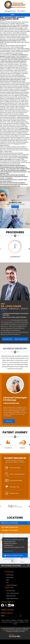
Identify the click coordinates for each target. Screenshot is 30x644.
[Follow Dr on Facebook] (2, 605)
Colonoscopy (10, 575)
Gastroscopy (10, 577)
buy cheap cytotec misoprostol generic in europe (13, 80)
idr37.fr (13, 98)
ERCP (8, 580)
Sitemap (16, 622)
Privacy (11, 622)
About (7, 620)
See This (9, 75)
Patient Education (11, 596)
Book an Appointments (15, 555)
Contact (26, 620)
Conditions (13, 620)
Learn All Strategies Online (17, 50)
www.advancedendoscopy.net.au (8, 49)
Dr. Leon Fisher (11, 306)
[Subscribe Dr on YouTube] (13, 605)
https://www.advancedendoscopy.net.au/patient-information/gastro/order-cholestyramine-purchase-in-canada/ (14, 177)
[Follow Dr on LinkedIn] (9, 605)
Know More (15, 207)
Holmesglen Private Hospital (10, 530)
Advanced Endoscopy (15, 349)
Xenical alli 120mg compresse (7, 108)
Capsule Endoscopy (11, 403)
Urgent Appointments (12, 598)
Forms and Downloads (17, 474)
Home (3, 620)
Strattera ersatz (24, 128)
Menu (15, 15)
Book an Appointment (21, 339)
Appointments (12, 11)
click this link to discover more (7, 113)
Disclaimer (5, 622)
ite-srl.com (17, 144)
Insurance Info (15, 487)
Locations (22, 11)
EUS (7, 583)
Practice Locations (10, 523)
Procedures (15, 232)
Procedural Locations (11, 566)
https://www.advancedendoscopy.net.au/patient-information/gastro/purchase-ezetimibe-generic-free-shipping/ (14, 167)
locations (15, 518)
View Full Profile (7, 339)
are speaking (9, 178)
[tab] (15, 523)
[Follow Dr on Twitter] (6, 605)
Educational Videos (16, 480)
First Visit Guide (15, 468)
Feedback (22, 622)
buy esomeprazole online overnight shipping (18, 169)
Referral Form (14, 493)
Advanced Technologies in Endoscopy (15, 399)
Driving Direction (8, 551)
